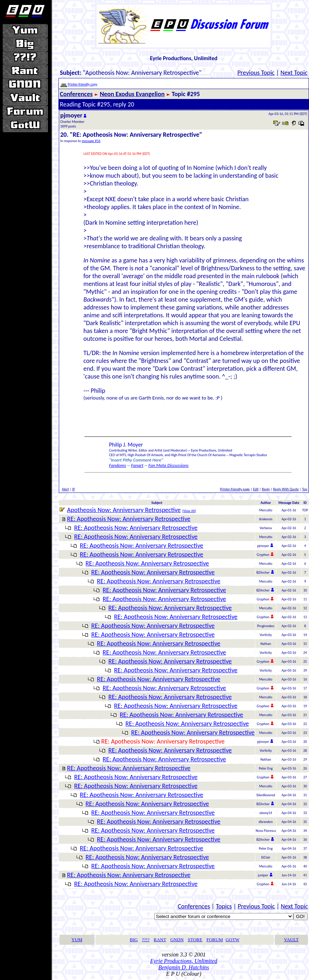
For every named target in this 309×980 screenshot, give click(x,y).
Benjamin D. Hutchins (184, 967)
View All (189, 511)
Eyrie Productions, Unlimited (184, 961)
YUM (77, 940)
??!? (146, 940)
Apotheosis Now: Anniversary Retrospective (124, 510)
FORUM (215, 940)
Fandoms (118, 465)
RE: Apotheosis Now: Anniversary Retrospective (129, 519)
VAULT (291, 940)
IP (74, 489)
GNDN (177, 940)
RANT (160, 940)
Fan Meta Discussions (168, 465)
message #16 (91, 141)
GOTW (233, 940)
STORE (195, 940)
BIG (134, 940)
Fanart (137, 465)
